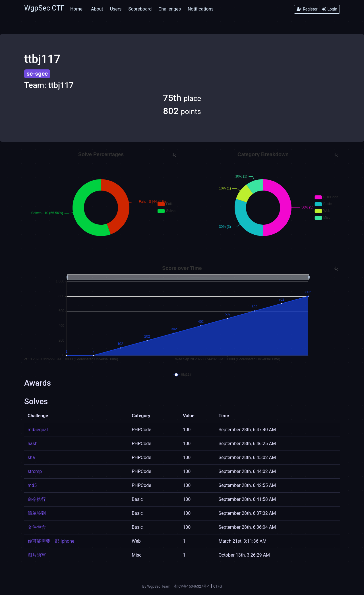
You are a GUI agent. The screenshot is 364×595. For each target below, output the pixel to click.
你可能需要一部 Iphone (51, 541)
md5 (32, 485)
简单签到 (37, 513)
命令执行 (37, 499)
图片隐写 (37, 555)
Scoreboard (140, 9)
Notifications (201, 9)
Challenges (170, 9)
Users (116, 9)
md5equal (38, 430)
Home (76, 9)
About (97, 9)
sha (31, 457)
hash (33, 444)
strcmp (35, 471)
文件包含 (37, 527)
